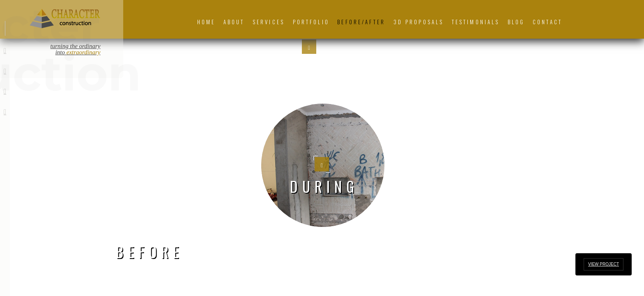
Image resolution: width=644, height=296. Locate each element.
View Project (604, 264)
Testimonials (476, 22)
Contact (547, 22)
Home (206, 22)
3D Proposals (419, 22)
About (234, 22)
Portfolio (311, 22)
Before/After (361, 22)
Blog (516, 22)
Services (269, 22)
